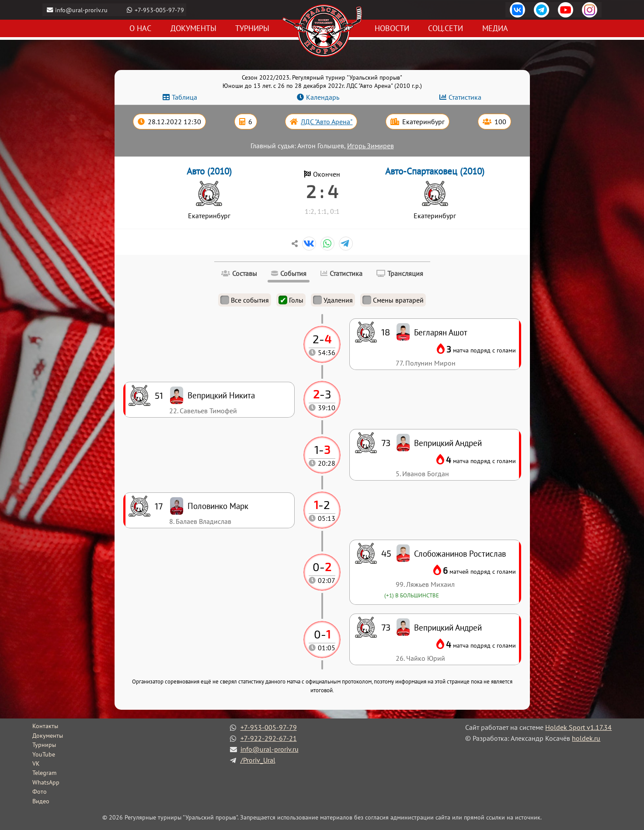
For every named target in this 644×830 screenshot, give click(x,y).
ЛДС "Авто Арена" (327, 122)
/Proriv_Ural (258, 760)
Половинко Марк (218, 506)
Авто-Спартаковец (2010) (435, 171)
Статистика (465, 97)
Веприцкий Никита (221, 395)
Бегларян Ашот (441, 332)
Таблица (184, 97)
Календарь (323, 97)
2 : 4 (322, 191)
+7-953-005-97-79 (161, 10)
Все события (245, 300)
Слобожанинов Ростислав (460, 553)
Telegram (44, 773)
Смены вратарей (393, 300)
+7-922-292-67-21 (269, 738)
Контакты (45, 726)
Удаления (333, 300)
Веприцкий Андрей (448, 627)
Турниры (252, 29)
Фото (40, 792)
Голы (291, 300)
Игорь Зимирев (371, 146)
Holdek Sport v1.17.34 (578, 727)
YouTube (44, 754)
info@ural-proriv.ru (83, 10)
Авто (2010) (209, 171)
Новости (392, 29)
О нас (140, 29)
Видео (41, 801)
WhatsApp (46, 782)
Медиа (495, 29)
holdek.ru (586, 738)
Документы (193, 29)
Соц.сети (446, 29)
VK (36, 764)
